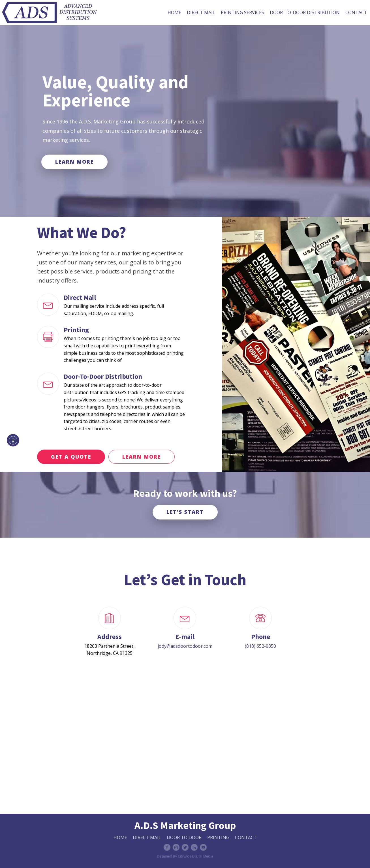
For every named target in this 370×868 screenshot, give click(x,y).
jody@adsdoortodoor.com (185, 646)
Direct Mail (201, 12)
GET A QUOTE (71, 457)
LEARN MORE (74, 162)
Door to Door (184, 837)
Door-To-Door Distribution (305, 12)
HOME (120, 837)
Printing (218, 837)
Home (174, 12)
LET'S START (185, 512)
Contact (356, 12)
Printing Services (242, 12)
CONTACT (246, 837)
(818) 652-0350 (260, 646)
